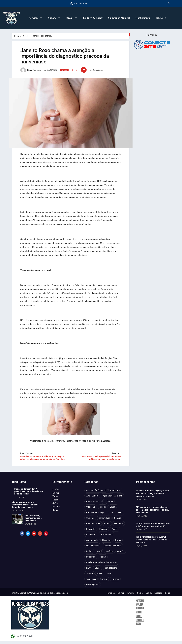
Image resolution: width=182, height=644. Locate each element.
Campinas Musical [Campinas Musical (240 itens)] (94, 505)
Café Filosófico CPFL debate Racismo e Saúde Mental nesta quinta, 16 (153, 528)
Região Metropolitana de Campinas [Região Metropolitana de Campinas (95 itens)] (102, 566)
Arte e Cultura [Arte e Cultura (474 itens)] (92, 499)
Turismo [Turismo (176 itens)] (115, 582)
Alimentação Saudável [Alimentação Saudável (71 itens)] (96, 494)
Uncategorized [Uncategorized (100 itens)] (93, 588)
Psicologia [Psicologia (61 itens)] (91, 560)
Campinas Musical (119, 18)
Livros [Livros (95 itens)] (118, 544)
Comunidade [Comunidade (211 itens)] (104, 521)
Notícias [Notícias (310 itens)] (109, 555)
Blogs (55, 513)
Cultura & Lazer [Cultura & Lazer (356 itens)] (93, 527)
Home (17, 36)
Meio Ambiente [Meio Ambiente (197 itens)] (93, 549)
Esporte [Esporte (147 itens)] (115, 532)
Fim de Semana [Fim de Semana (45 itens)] (106, 538)
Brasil (72, 18)
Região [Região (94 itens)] (103, 560)
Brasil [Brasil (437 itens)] (120, 499)
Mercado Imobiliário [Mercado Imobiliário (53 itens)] (112, 549)
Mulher (56, 496)
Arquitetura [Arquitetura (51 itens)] (115, 494)
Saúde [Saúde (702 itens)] (98, 571)
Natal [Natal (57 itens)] (99, 555)
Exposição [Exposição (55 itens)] (91, 538)
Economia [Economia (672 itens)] (119, 527)
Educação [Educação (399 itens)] (91, 532)
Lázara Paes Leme (34, 71)
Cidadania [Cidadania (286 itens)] (91, 510)
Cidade (54, 18)
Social (55, 503)
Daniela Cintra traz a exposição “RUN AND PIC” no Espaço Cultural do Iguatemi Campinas (153, 497)
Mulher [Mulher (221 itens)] (89, 555)
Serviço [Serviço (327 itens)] (90, 577)
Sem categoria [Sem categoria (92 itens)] (111, 571)
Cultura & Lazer (93, 18)
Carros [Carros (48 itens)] (110, 505)
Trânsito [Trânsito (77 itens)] (104, 582)
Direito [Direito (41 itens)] (107, 527)
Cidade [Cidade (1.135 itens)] (103, 510)
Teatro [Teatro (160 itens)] (109, 577)
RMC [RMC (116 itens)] (88, 571)
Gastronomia (143, 18)
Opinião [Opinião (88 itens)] (121, 555)
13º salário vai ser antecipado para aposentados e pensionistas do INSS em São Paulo (152, 513)
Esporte (56, 510)
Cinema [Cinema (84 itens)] (113, 510)
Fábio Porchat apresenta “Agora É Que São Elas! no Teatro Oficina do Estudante (152, 543)
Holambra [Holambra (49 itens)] (107, 544)
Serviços (36, 18)
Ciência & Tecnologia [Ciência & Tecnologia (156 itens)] (95, 516)
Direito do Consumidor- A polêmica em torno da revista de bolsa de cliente (29, 495)
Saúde (27, 36)
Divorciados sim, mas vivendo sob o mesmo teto (33, 521)
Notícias (57, 493)
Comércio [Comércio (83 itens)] (118, 521)
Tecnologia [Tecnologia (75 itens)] (91, 582)
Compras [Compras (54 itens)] (90, 521)
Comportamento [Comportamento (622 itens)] (116, 516)
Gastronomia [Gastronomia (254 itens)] (92, 544)
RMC (162, 18)
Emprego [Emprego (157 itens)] (103, 532)
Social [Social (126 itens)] (100, 577)
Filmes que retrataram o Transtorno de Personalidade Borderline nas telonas (25, 508)
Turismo (56, 500)
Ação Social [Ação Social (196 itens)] (108, 499)
